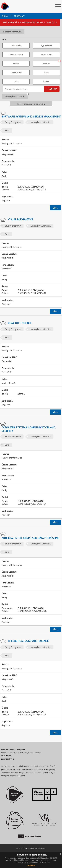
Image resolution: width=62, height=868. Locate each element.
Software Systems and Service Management (31, 116)
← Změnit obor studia (12, 32)
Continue (31, 866)
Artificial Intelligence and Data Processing (30, 538)
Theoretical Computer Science (28, 641)
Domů (5, 16)
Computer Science (20, 323)
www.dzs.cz (6, 756)
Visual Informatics (20, 219)
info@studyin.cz (8, 759)
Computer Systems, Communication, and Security (28, 429)
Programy (19, 16)
